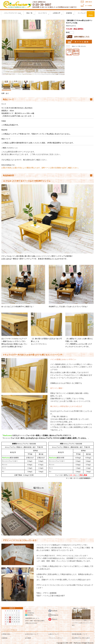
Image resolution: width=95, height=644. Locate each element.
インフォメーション (85, 14)
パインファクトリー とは (13, 14)
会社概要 (28, 638)
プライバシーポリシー (56, 638)
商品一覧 (30, 14)
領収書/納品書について (80, 634)
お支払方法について (32, 634)
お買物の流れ (6, 634)
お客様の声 (57, 14)
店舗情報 (70, 14)
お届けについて (54, 634)
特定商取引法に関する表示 (81, 638)
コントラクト (44, 14)
